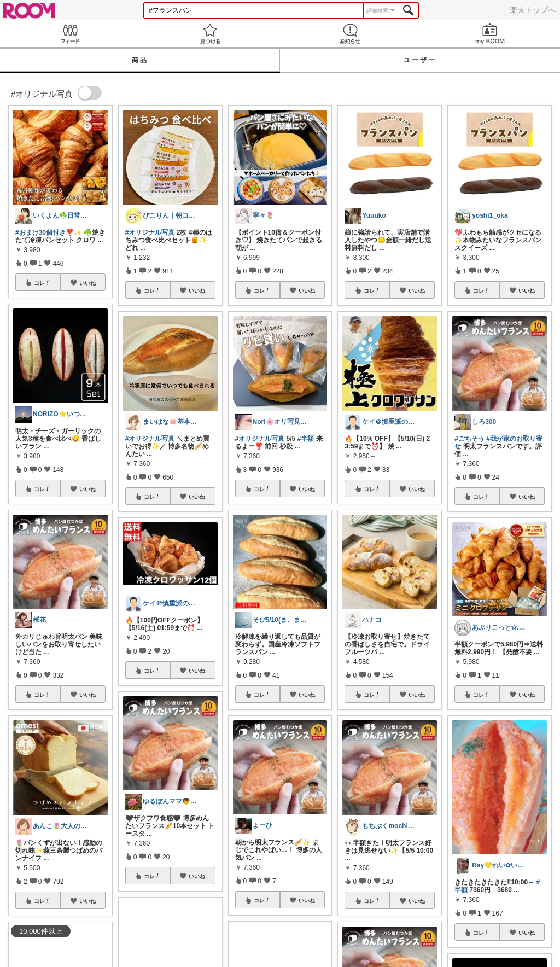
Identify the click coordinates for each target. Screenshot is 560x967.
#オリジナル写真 (150, 232)
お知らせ (350, 34)
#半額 (306, 439)
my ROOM (490, 34)
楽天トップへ (533, 10)
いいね (87, 283)
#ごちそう (469, 439)
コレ (42, 283)
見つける (210, 34)
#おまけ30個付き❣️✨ (49, 232)
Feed (70, 34)
